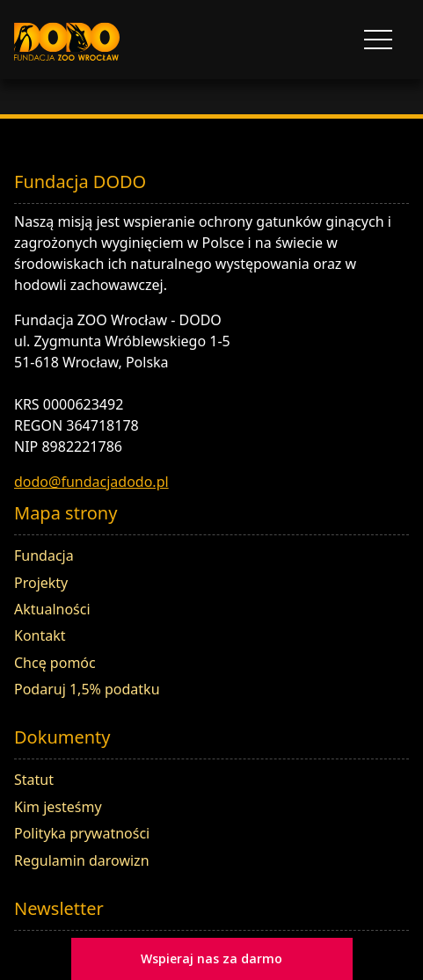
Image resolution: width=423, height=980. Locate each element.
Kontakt (40, 635)
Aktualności (52, 609)
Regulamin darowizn (82, 860)
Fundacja (44, 555)
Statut (34, 780)
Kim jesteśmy (58, 807)
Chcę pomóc (55, 663)
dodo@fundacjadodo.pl (91, 482)
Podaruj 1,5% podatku (87, 689)
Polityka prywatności (82, 833)
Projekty (41, 583)
